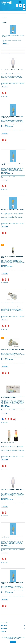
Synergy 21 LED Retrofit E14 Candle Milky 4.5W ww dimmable (13, 70)
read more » (5, 18)
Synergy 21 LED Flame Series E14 (9, 443)
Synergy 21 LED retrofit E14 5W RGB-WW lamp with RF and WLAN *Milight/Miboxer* (13, 397)
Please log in (6, 43)
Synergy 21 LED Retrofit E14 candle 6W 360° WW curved (12, 257)
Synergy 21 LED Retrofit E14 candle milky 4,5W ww (13, 489)
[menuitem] (19, 2)
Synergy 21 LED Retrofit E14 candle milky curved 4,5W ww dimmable (12, 117)
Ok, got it (13, 642)
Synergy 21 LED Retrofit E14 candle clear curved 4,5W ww (12, 583)
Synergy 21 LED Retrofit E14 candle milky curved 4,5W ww (12, 164)
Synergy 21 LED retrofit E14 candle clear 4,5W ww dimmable (13, 36)
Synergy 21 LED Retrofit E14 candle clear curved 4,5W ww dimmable (12, 537)
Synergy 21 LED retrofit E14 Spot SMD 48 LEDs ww (13, 350)
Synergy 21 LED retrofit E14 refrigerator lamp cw (12, 303)
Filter (3, 50)
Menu (22, 2)
